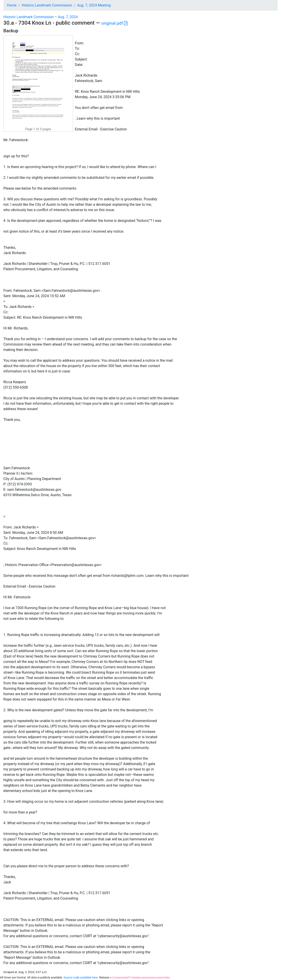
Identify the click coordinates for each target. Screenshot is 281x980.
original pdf (114, 23)
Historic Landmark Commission (47, 5)
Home (12, 5)
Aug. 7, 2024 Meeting (94, 5)
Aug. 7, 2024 (68, 17)
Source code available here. (81, 977)
